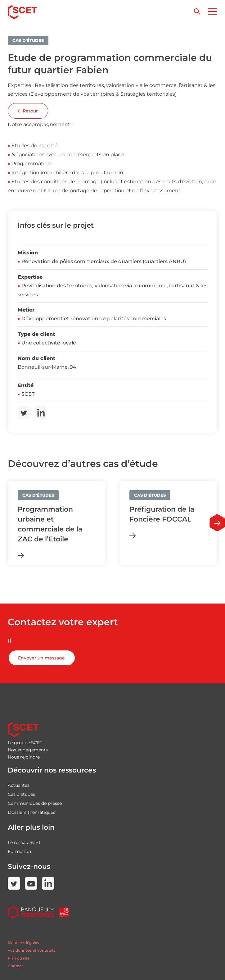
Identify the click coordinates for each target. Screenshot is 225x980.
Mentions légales (23, 943)
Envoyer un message (41, 658)
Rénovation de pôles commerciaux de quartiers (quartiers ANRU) (104, 261)
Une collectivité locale (49, 343)
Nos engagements (28, 750)
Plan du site (19, 958)
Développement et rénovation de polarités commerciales (94, 319)
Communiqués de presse (35, 803)
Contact (15, 966)
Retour (28, 111)
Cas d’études (21, 794)
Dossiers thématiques (31, 812)
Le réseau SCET (24, 842)
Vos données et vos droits (32, 950)
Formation (19, 851)
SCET (28, 394)
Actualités (19, 785)
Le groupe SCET (25, 743)
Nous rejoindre (24, 757)
